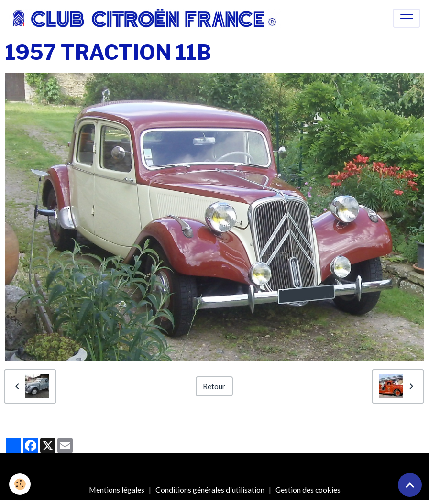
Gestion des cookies (308, 489)
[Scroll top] (410, 485)
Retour (214, 386)
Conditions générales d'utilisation (210, 489)
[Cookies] (20, 484)
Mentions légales (117, 489)
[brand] (147, 18)
